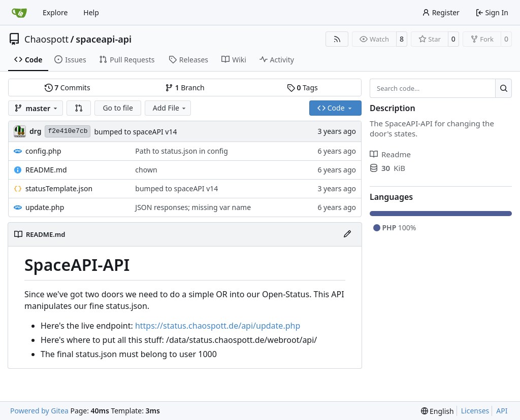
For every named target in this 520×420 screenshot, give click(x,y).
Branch (185, 87)
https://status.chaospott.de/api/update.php (218, 326)
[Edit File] (347, 234)
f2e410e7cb (68, 131)
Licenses (475, 411)
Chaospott (46, 39)
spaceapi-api (104, 39)
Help (91, 12)
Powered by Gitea (39, 411)
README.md (46, 170)
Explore (55, 12)
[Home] (19, 13)
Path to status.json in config (181, 151)
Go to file (118, 108)
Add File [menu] (170, 108)
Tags (302, 87)
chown (146, 170)
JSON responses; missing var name (193, 207)
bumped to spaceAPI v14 (135, 132)
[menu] (437, 411)
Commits (68, 87)
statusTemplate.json (59, 188)
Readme (390, 154)
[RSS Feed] (337, 39)
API (502, 411)
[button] (79, 108)
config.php (43, 151)
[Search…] (503, 88)
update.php (45, 207)
